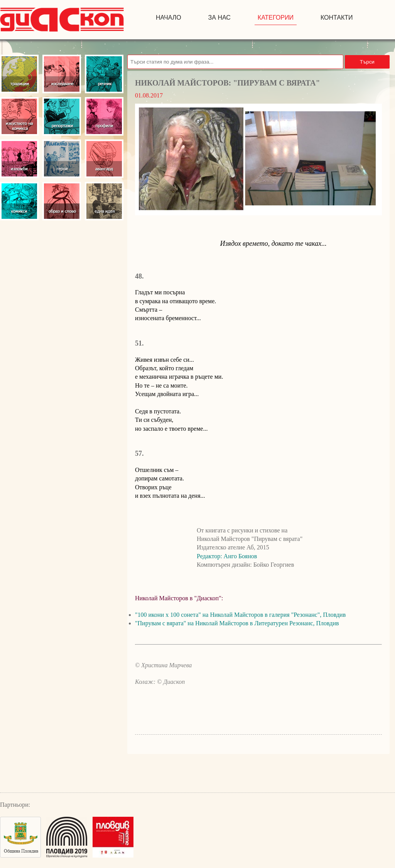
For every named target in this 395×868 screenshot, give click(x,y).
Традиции (19, 74)
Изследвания (62, 74)
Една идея (104, 201)
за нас (219, 18)
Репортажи (62, 116)
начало (169, 18)
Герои (62, 159)
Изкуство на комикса (19, 116)
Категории (276, 18)
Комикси (19, 201)
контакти (337, 18)
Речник (104, 74)
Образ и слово (62, 201)
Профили (104, 116)
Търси (367, 62)
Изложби (19, 159)
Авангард (104, 159)
